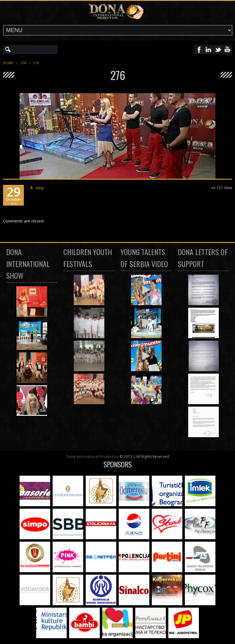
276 (23, 63)
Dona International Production (92, 457)
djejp (40, 188)
